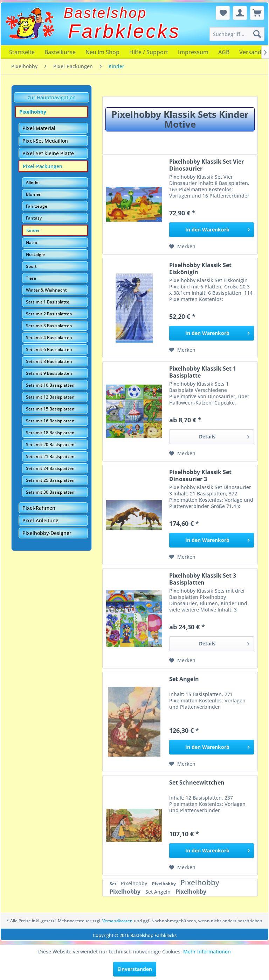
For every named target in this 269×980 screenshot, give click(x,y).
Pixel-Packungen (43, 166)
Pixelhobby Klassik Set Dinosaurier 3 (200, 475)
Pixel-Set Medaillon (45, 141)
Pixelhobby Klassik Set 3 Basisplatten (203, 579)
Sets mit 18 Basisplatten (50, 433)
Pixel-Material (39, 128)
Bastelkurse (60, 52)
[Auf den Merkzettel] (182, 246)
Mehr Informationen (207, 952)
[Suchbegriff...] (237, 34)
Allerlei (33, 182)
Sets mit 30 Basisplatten (50, 492)
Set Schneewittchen (197, 783)
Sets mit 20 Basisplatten (50, 445)
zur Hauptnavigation (52, 97)
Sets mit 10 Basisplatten (50, 385)
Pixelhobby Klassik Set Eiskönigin (200, 269)
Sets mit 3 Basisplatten (49, 326)
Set (113, 884)
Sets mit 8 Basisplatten (49, 361)
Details (224, 435)
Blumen (34, 194)
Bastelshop (105, 13)
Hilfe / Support (149, 52)
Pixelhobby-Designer (47, 533)
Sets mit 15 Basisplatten (50, 409)
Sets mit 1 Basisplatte (48, 302)
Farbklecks (125, 31)
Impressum (193, 52)
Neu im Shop (102, 52)
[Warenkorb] (257, 13)
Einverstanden (135, 969)
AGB (224, 52)
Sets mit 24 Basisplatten (50, 468)
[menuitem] (237, 34)
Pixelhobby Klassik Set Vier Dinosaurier (206, 165)
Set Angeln (184, 679)
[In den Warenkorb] (212, 230)
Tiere (31, 278)
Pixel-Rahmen (39, 508)
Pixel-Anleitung (40, 520)
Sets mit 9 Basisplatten (49, 373)
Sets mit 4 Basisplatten (49, 338)
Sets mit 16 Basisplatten (50, 421)
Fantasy (34, 218)
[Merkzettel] (223, 13)
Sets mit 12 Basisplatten (50, 397)
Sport (31, 266)
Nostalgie (35, 254)
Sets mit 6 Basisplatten (49, 349)
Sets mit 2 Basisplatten (49, 314)
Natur (32, 242)
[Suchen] (257, 34)
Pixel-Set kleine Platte (48, 153)
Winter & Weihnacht (46, 290)
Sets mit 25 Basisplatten (50, 480)
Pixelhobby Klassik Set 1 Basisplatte (203, 372)
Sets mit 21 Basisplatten (50, 456)
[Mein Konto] (240, 13)
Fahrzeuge (37, 206)
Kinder (33, 230)
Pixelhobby (33, 112)
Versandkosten (118, 921)
